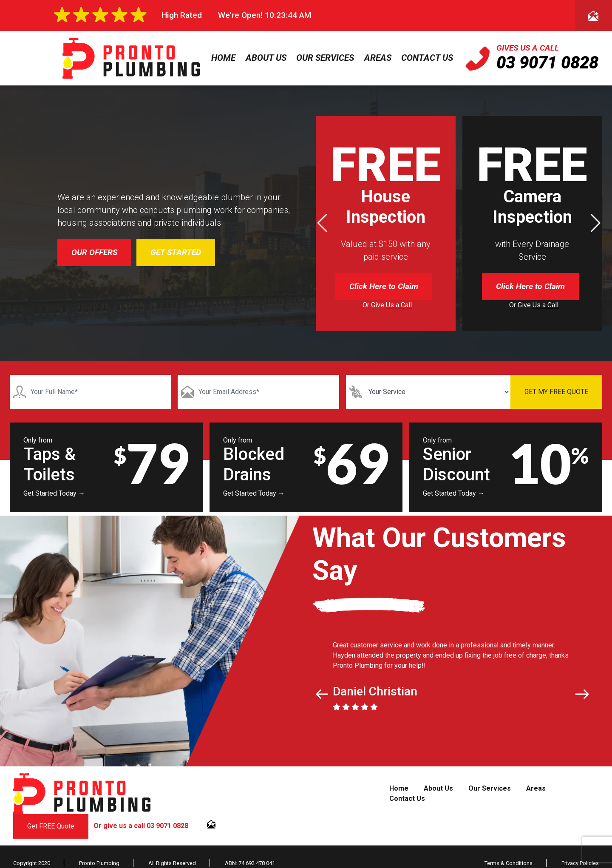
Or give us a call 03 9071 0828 (141, 826)
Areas (378, 58)
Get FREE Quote (51, 826)
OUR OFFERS (94, 252)
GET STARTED (176, 252)
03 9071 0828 (547, 63)
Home (223, 58)
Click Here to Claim (384, 286)
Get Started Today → (54, 493)
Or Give (387, 305)
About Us (266, 58)
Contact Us (427, 58)
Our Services (325, 58)
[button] (596, 223)
